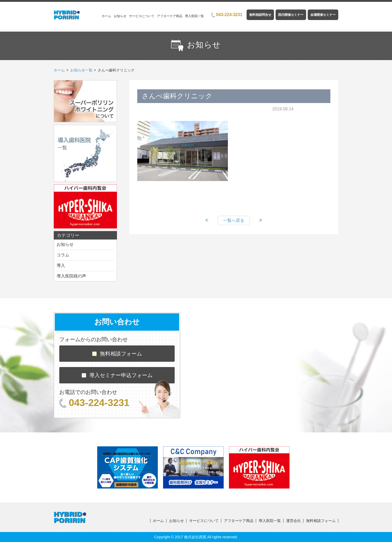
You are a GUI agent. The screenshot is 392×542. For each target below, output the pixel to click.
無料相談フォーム (117, 354)
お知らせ (120, 16)
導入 (61, 265)
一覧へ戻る (234, 220)
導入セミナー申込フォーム (117, 375)
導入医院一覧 (194, 16)
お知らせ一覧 (81, 70)
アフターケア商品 (170, 16)
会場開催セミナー (323, 15)
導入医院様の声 (71, 276)
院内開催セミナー (291, 15)
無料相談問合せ (260, 15)
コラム (63, 255)
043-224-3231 (227, 15)
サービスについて (142, 16)
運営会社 (293, 521)
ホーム (106, 16)
